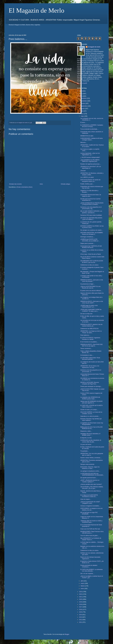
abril (82, 581)
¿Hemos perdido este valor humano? (91, 484)
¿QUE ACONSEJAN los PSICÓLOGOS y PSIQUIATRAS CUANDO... (92, 204)
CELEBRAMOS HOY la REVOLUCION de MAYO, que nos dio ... (92, 262)
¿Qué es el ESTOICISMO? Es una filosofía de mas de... (90, 287)
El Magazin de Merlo (37, 10)
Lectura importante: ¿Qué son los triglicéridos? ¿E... (90, 154)
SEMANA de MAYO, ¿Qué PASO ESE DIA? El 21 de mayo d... (91, 345)
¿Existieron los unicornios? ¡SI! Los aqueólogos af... (91, 167)
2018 (81, 604)
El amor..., (83, 122)
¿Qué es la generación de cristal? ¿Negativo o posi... (90, 502)
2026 (81, 91)
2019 (81, 602)
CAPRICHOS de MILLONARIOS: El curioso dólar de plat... (91, 441)
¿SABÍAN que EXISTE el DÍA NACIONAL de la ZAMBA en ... (90, 240)
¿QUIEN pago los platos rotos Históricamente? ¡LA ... (89, 306)
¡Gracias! (83, 171)
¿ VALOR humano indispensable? (90, 157)
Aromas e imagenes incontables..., (90, 506)
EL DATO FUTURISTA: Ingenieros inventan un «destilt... (90, 338)
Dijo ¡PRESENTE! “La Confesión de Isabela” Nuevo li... (91, 539)
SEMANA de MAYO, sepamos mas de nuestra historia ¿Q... (91, 325)
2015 (81, 612)
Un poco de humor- (86, 444)
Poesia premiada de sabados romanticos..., (89, 566)
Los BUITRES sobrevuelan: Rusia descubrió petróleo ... (90, 358)
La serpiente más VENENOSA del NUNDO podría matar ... (90, 398)
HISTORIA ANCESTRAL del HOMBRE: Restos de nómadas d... (92, 233)
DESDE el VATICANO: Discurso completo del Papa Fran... (90, 383)
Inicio (41, 184)
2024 (81, 96)
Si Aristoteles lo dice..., (87, 355)
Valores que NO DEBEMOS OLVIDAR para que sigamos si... (91, 402)
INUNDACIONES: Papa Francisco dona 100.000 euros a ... (92, 532)
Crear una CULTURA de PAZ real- (90, 529)
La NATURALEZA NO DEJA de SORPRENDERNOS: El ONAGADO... (92, 474)
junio (82, 114)
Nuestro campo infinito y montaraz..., (91, 458)
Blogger (67, 634)
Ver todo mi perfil (82, 83)
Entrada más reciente (15, 184)
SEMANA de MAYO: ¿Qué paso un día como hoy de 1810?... (92, 302)
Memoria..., (84, 142)
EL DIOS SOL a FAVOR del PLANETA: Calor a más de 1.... (92, 406)
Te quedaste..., (85, 451)
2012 (81, 620)
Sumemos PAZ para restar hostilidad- (91, 215)
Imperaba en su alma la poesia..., (90, 416)
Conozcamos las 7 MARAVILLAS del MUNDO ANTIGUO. (91, 247)
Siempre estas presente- (88, 464)
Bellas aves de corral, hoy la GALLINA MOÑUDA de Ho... (91, 428)
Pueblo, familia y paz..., (87, 184)
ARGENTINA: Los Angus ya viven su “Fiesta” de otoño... (91, 332)
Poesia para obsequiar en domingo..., (91, 386)
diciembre (84, 98)
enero (83, 589)
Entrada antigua (65, 184)
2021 (81, 597)
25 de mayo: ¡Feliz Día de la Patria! (91, 254)
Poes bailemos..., (85, 335)
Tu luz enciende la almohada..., (89, 129)
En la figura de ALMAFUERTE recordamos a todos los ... (89, 496)
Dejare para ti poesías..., (88, 243)
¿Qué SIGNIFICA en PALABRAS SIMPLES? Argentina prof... (90, 161)
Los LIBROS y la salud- (87, 177)
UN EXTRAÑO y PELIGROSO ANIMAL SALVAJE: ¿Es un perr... (92, 488)
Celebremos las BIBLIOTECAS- (90, 329)
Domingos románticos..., (87, 237)
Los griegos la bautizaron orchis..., (90, 471)
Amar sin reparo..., (86, 499)
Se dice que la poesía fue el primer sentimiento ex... (90, 200)
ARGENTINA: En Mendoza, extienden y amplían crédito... (92, 174)
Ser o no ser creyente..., (87, 574)
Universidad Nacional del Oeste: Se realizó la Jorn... (91, 195)
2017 (81, 607)
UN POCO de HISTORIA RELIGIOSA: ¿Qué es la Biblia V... (91, 219)
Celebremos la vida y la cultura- (90, 265)
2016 (81, 610)
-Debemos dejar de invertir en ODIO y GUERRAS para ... (91, 522)
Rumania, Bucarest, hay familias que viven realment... (91, 420)
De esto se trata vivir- (87, 314)
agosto (83, 109)
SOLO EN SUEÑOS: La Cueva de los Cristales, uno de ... (91, 413)
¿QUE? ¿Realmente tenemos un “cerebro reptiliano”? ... (90, 481)
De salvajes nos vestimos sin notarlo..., (92, 230)
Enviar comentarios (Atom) (25, 187)
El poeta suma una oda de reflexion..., (91, 291)
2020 (81, 599)
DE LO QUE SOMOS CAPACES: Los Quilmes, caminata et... (91, 212)
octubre (83, 103)
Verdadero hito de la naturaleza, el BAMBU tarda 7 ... (90, 434)
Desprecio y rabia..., (86, 431)
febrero (83, 586)
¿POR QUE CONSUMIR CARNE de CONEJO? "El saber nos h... (91, 310)
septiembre (84, 106)
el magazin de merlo (94, 47)
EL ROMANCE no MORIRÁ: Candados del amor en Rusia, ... (92, 126)
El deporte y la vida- (86, 438)
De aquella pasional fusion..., (89, 478)
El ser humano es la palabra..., (89, 342)
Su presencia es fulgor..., (88, 284)
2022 (81, 594)
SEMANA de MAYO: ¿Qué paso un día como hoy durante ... (92, 281)
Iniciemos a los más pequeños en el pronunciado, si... (91, 371)
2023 (81, 592)
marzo (83, 583)
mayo (83, 116)
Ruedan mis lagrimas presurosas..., (91, 164)
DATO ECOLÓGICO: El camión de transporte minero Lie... (90, 181)
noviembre (84, 101)
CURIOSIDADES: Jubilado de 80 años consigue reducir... (92, 139)
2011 (81, 622)
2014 (81, 615)
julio (82, 111)
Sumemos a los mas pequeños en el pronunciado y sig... (91, 208)
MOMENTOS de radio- (87, 136)
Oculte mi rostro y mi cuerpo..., (89, 410)
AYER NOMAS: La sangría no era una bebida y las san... (91, 509)
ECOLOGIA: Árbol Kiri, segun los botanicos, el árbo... (90, 468)
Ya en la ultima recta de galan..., (90, 536)
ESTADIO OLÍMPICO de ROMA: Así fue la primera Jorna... (92, 227)
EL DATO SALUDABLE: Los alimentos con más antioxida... (92, 570)
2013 (81, 617)
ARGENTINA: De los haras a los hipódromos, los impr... (90, 367)
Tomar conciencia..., (86, 348)
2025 (81, 94)
